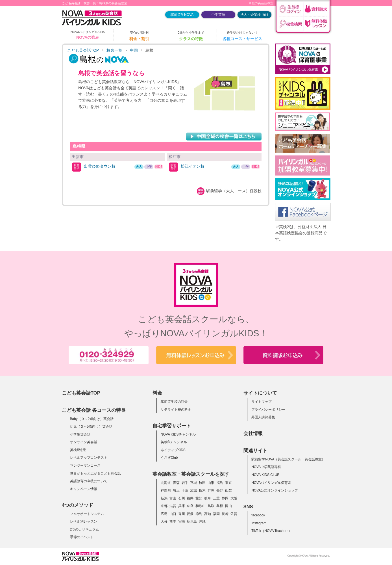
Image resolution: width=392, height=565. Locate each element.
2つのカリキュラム (85, 529)
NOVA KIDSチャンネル (178, 434)
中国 (134, 50)
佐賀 (234, 514)
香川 (182, 514)
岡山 (228, 506)
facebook (258, 515)
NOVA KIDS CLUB (265, 475)
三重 (216, 498)
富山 (173, 498)
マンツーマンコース (85, 466)
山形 (211, 483)
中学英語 (218, 15)
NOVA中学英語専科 (266, 467)
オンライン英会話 (84, 442)
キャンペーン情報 (84, 489)
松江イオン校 (193, 166)
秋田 (202, 483)
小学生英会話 (80, 434)
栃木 (202, 490)
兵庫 (182, 506)
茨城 (193, 490)
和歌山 (201, 506)
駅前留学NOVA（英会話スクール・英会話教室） (288, 459)
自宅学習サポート (172, 426)
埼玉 (176, 490)
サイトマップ (262, 402)
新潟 (164, 498)
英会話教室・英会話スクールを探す (191, 474)
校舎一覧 (114, 50)
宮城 (193, 483)
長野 (220, 490)
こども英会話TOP (83, 50)
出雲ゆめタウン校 (100, 166)
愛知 (199, 498)
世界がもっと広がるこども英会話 (95, 473)
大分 (164, 521)
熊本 (173, 521)
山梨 (228, 490)
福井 (190, 498)
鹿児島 (192, 521)
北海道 (166, 483)
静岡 (225, 498)
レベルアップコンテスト (89, 458)
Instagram (259, 523)
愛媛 (190, 514)
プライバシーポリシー (268, 410)
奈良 (190, 506)
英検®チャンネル (174, 442)
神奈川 (166, 490)
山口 (173, 514)
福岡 (216, 514)
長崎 (225, 514)
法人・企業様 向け (254, 15)
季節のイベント (82, 537)
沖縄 (202, 521)
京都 (164, 506)
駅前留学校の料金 (174, 402)
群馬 (211, 490)
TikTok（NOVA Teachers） (272, 531)
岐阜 (208, 498)
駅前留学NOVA (182, 15)
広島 (164, 514)
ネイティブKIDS (173, 450)
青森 (176, 483)
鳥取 (211, 506)
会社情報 (253, 433)
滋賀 (173, 506)
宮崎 (182, 521)
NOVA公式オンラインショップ (275, 490)
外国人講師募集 (263, 417)
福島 (220, 483)
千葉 (185, 490)
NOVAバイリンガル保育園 (271, 483)
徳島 (199, 514)
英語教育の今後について (89, 481)
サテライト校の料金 (176, 410)
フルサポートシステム (87, 514)
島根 (220, 506)
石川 (182, 498)
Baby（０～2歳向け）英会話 (92, 419)
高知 (208, 514)
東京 (228, 483)
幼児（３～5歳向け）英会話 (91, 427)
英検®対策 (78, 450)
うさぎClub (169, 458)
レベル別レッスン (84, 521)
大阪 (234, 498)
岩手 (185, 483)
